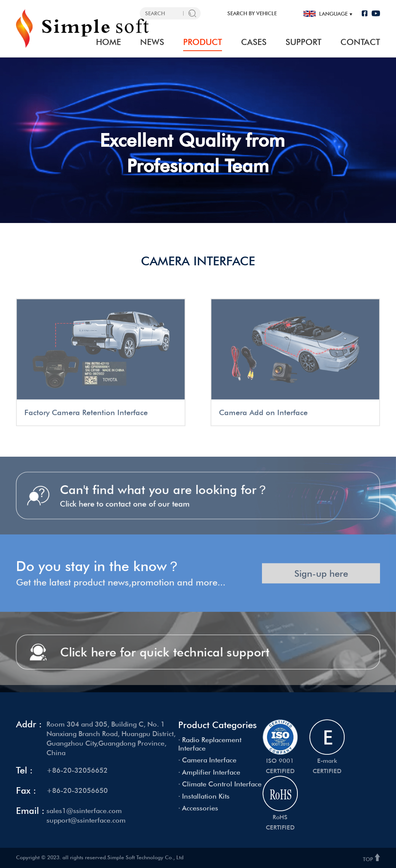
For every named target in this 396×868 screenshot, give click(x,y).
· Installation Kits (204, 796)
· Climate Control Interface (220, 784)
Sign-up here (321, 582)
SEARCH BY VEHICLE (252, 13)
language (333, 14)
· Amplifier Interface (209, 772)
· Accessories (198, 808)
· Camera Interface (207, 760)
